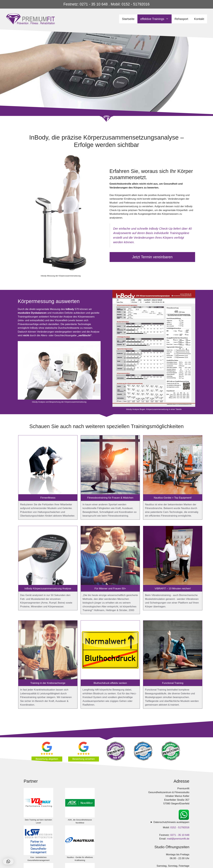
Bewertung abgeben (47, 759)
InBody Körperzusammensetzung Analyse (48, 589)
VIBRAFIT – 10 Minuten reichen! (173, 589)
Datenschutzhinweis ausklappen (171, 822)
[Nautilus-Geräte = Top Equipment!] (173, 465)
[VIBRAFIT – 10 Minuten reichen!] (173, 556)
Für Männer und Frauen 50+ (110, 589)
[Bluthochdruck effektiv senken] (110, 650)
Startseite (128, 19)
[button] (8, 862)
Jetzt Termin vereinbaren (152, 257)
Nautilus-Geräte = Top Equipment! (173, 498)
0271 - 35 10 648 (180, 835)
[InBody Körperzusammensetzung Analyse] (48, 556)
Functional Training (173, 683)
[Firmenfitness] (48, 465)
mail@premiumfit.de (178, 839)
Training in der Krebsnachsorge (48, 683)
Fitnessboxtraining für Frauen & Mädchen (110, 498)
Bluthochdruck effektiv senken (110, 683)
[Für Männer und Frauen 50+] (110, 556)
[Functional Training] (173, 650)
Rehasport (181, 19)
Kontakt (199, 19)
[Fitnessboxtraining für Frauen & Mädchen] (110, 465)
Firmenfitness (48, 498)
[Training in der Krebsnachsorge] (48, 650)
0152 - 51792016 (180, 827)
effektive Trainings (156, 19)
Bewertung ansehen (83, 759)
